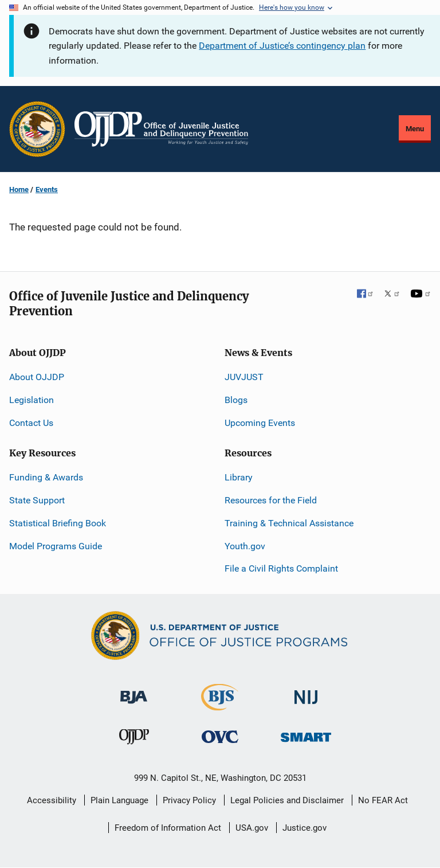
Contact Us (31, 423)
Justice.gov (305, 828)
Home (19, 189)
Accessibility (52, 800)
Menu (415, 129)
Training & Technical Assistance (289, 523)
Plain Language (119, 800)
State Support (37, 500)
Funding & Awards (46, 477)
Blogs (236, 400)
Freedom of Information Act (168, 828)
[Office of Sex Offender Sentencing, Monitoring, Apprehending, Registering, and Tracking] (306, 734)
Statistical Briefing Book (58, 523)
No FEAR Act (383, 800)
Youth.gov (245, 546)
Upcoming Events (260, 423)
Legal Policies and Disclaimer (287, 800)
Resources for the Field (271, 500)
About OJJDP (37, 377)
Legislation (32, 400)
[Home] (161, 129)
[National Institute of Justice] (306, 692)
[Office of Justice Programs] (37, 129)
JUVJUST (244, 377)
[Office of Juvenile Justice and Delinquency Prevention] (134, 739)
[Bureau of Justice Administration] (134, 692)
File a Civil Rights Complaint (281, 568)
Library (239, 477)
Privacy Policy (189, 800)
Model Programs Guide (56, 546)
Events (47, 189)
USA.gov (252, 828)
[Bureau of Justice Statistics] (220, 705)
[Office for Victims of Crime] (220, 736)
